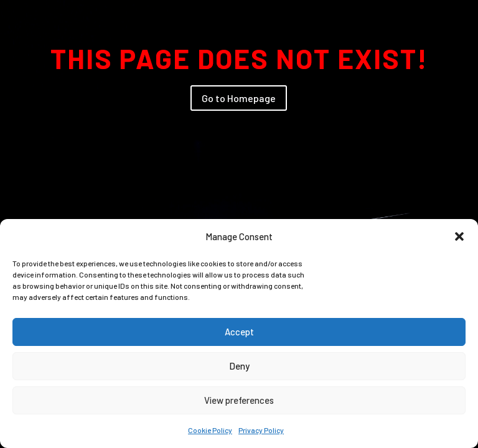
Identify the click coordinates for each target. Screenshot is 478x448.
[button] (459, 236)
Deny (239, 366)
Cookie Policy (210, 430)
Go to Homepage (239, 98)
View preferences (239, 400)
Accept (239, 332)
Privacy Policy (261, 430)
